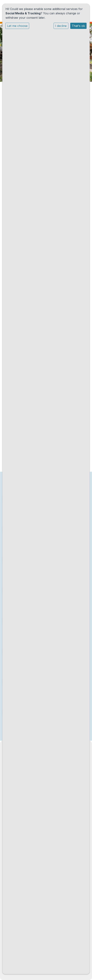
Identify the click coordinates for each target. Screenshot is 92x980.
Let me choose (17, 26)
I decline (61, 26)
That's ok (78, 26)
